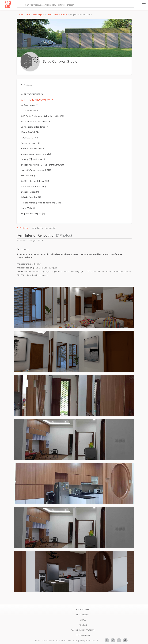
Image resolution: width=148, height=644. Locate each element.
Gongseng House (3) (30, 143)
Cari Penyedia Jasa (36, 15)
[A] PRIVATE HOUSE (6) (32, 94)
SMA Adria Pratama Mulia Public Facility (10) (43, 116)
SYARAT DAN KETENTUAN (83, 630)
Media (83, 620)
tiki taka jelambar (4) (31, 197)
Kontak (83, 625)
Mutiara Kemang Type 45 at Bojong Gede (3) (43, 203)
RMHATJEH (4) (28, 176)
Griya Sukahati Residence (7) (35, 127)
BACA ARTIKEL (83, 610)
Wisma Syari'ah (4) (30, 132)
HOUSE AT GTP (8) (30, 138)
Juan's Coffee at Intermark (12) (36, 170)
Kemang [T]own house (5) (33, 159)
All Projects (26, 85)
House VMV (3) (28, 208)
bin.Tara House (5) (29, 105)
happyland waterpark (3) (33, 213)
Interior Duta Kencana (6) (33, 148)
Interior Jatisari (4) (30, 192)
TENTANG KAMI (83, 635)
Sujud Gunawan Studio (57, 15)
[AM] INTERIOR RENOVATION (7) (37, 100)
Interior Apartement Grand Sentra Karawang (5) (44, 165)
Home (22, 15)
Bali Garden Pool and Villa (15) (36, 121)
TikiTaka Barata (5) (30, 111)
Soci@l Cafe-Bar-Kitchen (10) (35, 181)
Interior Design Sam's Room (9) (36, 154)
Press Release (83, 615)
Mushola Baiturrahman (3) (33, 186)
